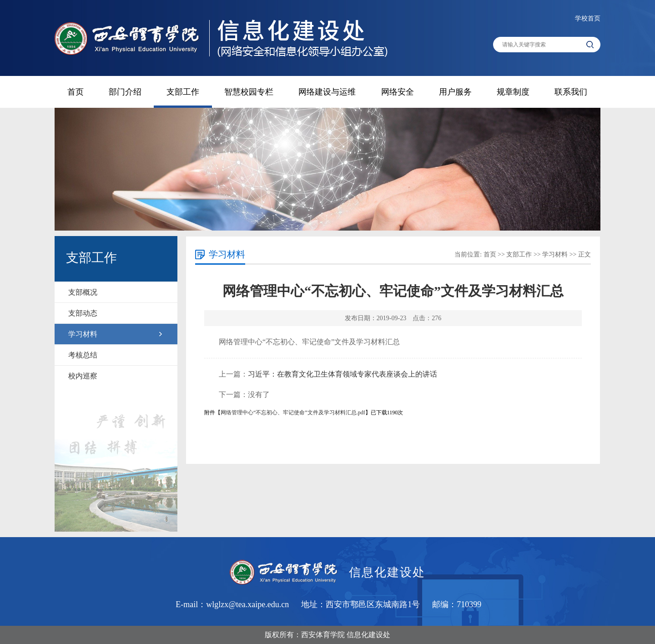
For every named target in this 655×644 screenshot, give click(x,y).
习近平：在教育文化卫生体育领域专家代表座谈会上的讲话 (343, 374)
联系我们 (571, 92)
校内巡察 (83, 376)
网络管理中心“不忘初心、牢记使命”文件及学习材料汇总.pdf (293, 413)
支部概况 (83, 292)
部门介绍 (125, 92)
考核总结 (83, 355)
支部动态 (83, 313)
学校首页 (588, 18)
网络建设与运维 (327, 92)
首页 (76, 92)
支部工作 (183, 92)
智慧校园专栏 (249, 92)
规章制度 (513, 92)
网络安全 (398, 92)
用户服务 (455, 92)
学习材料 (83, 334)
